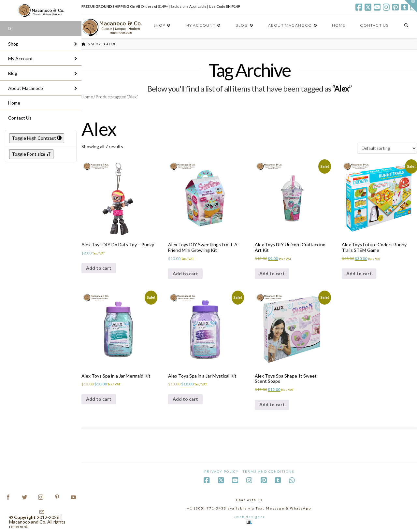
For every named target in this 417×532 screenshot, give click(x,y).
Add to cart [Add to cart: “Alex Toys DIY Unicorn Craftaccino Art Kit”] (272, 273)
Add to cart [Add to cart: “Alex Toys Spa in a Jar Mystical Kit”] (185, 399)
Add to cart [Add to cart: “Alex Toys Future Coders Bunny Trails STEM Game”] (359, 273)
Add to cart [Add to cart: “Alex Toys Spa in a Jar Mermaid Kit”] (99, 399)
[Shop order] (387, 148)
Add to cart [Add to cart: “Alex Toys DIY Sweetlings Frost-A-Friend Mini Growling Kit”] (185, 273)
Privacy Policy (222, 471)
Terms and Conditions (268, 471)
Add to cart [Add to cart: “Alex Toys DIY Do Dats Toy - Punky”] (99, 268)
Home (87, 97)
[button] (411, 6)
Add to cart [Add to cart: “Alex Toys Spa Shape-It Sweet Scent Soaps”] (272, 404)
